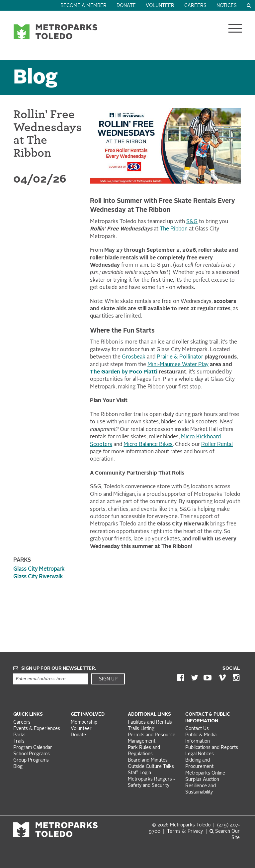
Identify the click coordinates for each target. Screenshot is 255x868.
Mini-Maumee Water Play (178, 365)
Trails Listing (141, 729)
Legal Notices (200, 754)
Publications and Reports (212, 748)
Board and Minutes (148, 760)
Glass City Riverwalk (38, 577)
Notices (227, 6)
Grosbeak (134, 357)
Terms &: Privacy (185, 832)
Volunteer (160, 6)
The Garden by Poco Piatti (124, 372)
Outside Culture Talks (151, 767)
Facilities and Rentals (150, 723)
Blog (36, 78)
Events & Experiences (37, 729)
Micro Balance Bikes (148, 445)
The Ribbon (174, 229)
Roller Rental (217, 445)
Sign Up (108, 679)
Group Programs (31, 760)
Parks (19, 735)
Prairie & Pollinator (180, 357)
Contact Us (197, 729)
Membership (85, 723)
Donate (126, 6)
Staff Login (139, 773)
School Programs (32, 754)
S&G (192, 222)
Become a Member (84, 6)
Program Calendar (33, 748)
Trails (19, 741)
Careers (195, 6)
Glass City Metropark (39, 569)
